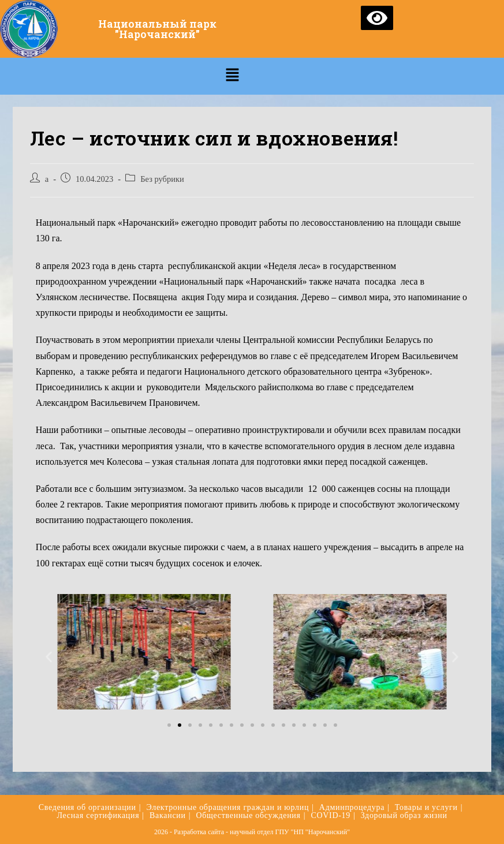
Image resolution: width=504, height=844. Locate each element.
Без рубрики (162, 179)
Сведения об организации (87, 807)
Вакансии (168, 815)
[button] (169, 725)
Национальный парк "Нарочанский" (157, 29)
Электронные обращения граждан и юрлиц (227, 807)
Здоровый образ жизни (404, 815)
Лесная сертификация (98, 815)
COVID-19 (331, 815)
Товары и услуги (426, 807)
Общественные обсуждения (248, 815)
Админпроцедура (352, 807)
